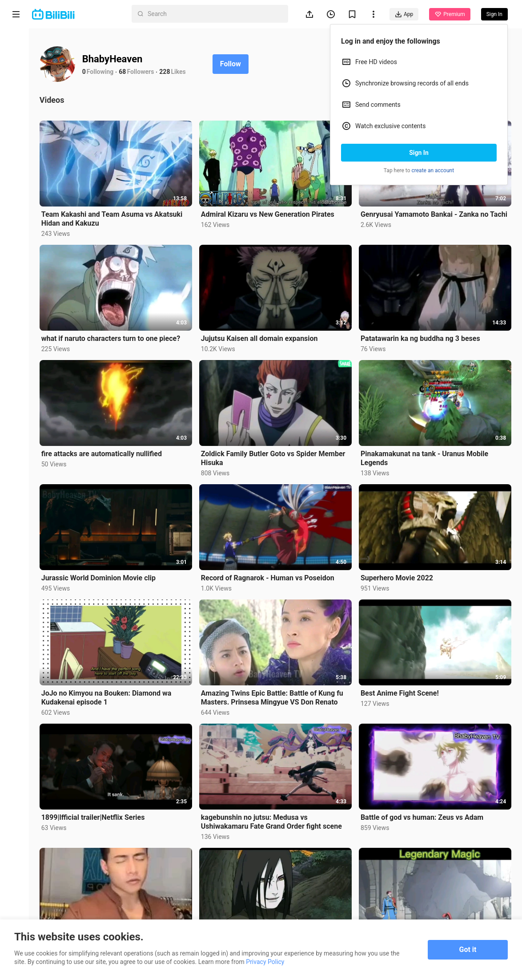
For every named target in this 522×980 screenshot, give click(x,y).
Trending (16, 154)
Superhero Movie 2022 (398, 575)
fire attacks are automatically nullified (105, 452)
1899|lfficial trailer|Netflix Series (96, 814)
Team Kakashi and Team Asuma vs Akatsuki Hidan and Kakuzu (115, 218)
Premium (450, 14)
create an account (433, 170)
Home (16, 45)
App (404, 14)
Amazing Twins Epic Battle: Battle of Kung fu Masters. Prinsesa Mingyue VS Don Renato (274, 695)
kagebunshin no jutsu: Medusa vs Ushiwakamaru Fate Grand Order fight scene (274, 818)
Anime (16, 79)
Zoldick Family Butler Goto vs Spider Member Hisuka (275, 456)
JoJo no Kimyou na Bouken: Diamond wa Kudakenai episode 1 (110, 695)
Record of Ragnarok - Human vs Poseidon (270, 575)
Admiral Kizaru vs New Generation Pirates (270, 214)
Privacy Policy (265, 962)
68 (126, 72)
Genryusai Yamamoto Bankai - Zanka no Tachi (435, 214)
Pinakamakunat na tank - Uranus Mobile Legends (425, 456)
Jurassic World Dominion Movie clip (102, 575)
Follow (234, 64)
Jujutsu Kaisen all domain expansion (262, 337)
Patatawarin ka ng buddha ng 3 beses (421, 337)
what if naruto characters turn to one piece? (114, 337)
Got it (468, 950)
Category (16, 188)
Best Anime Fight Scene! (401, 690)
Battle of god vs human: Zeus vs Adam (423, 814)
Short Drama (16, 116)
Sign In (419, 153)
